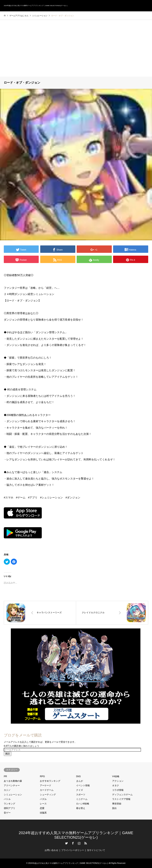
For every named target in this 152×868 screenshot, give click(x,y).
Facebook (73, 843)
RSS (86, 843)
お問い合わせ (51, 850)
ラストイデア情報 (121, 799)
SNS (78, 776)
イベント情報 (83, 785)
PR (5, 776)
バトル (7, 799)
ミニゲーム (82, 799)
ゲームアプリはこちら (19, 16)
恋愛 (42, 808)
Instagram (79, 843)
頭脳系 (43, 813)
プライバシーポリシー (73, 850)
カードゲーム (47, 790)
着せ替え (81, 808)
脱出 (114, 808)
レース (43, 804)
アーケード (46, 785)
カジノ (7, 790)
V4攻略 (116, 776)
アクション (118, 781)
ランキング (9, 804)
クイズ (80, 790)
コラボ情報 (118, 790)
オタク (116, 785)
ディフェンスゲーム (122, 795)
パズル (43, 799)
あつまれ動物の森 (13, 781)
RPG (42, 776)
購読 (8, 754)
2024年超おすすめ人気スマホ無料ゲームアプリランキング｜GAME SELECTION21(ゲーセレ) (68, 863)
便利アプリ (9, 808)
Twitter (66, 843)
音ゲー (7, 813)
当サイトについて (96, 850)
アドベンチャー (12, 785)
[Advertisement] (76, 48)
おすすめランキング (50, 781)
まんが (80, 781)
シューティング (48, 795)
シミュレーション (13, 795)
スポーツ (81, 795)
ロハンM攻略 (83, 804)
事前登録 (117, 804)
